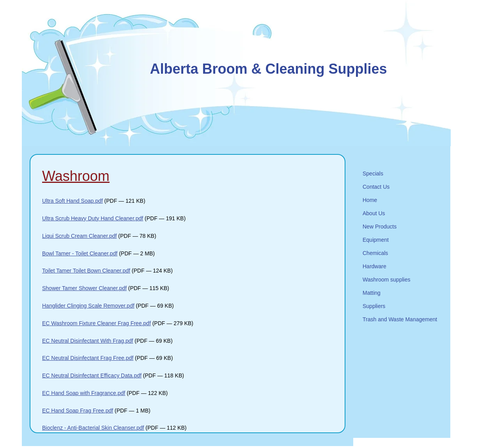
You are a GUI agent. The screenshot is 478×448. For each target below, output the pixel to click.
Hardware (374, 266)
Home (370, 200)
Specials (373, 174)
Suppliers (374, 306)
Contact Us (376, 187)
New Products (380, 227)
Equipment (376, 240)
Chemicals (375, 253)
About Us (374, 213)
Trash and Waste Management (400, 319)
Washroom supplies (386, 280)
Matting (372, 293)
